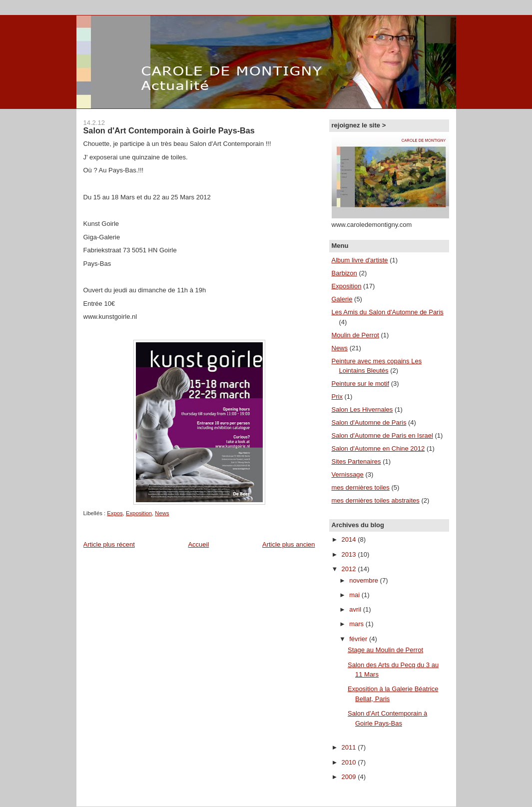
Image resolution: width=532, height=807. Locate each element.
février (359, 639)
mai (355, 595)
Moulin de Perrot (355, 335)
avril (356, 609)
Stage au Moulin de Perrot (385, 650)
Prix (337, 397)
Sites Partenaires (356, 461)
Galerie (342, 299)
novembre (364, 580)
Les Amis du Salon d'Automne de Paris (388, 312)
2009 (350, 777)
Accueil (198, 544)
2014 (350, 539)
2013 (350, 554)
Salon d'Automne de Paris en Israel (382, 435)
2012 (350, 569)
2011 (350, 747)
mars (357, 624)
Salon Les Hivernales (362, 409)
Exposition (139, 513)
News (162, 513)
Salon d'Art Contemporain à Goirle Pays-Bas (169, 130)
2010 (350, 762)
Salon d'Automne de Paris (369, 422)
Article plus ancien (289, 544)
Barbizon (344, 273)
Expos (115, 513)
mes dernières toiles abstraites (376, 500)
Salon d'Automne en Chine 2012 (378, 448)
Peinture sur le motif (361, 384)
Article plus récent (109, 544)
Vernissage (348, 474)
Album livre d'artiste (360, 260)
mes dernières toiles (361, 487)
